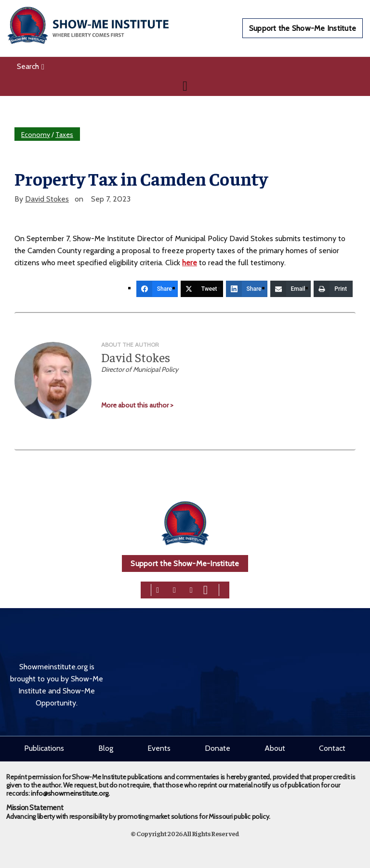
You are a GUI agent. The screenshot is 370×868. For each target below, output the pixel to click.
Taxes (64, 135)
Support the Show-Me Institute (303, 28)
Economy (36, 135)
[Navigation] (185, 86)
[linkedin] (191, 590)
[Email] (291, 289)
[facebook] (158, 590)
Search (31, 66)
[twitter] (174, 590)
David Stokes (47, 199)
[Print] (333, 289)
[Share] (157, 289)
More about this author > (137, 405)
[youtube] (205, 590)
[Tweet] (202, 289)
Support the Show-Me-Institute (185, 563)
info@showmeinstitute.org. (70, 793)
